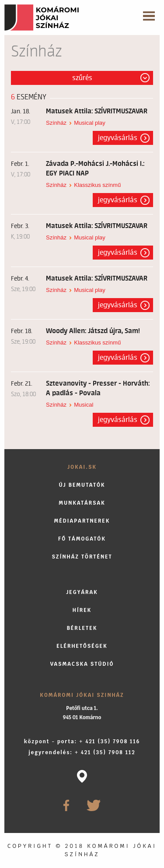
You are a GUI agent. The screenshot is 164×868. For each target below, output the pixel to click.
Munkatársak (82, 503)
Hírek (82, 610)
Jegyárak (82, 592)
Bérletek (82, 628)
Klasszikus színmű (97, 185)
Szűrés (82, 78)
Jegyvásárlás (118, 138)
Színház (56, 123)
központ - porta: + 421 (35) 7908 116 (82, 741)
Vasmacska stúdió (82, 664)
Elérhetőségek (82, 646)
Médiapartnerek (82, 521)
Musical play (90, 123)
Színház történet (82, 557)
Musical (84, 405)
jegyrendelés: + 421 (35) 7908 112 (82, 752)
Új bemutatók (82, 485)
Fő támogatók (82, 539)
